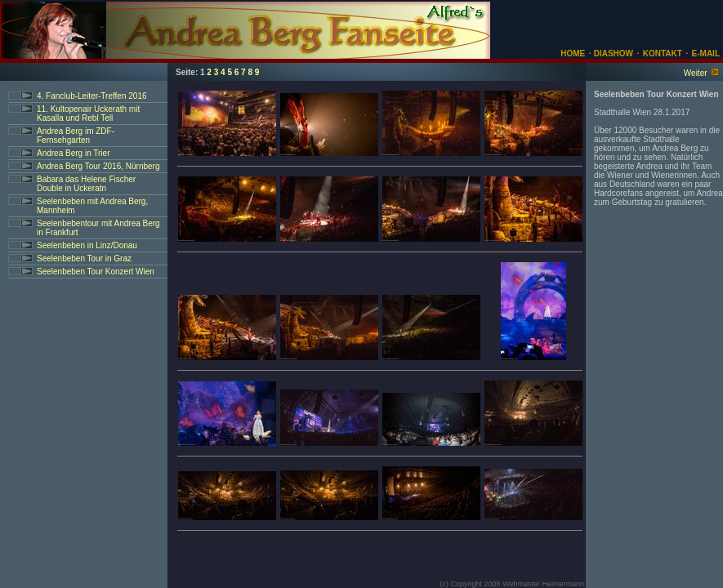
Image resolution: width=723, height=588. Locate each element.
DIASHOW (612, 53)
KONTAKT (663, 53)
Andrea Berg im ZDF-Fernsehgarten (76, 136)
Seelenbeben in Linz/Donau (87, 245)
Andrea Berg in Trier (74, 153)
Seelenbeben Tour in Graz (84, 258)
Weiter (696, 73)
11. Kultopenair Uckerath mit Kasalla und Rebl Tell (88, 114)
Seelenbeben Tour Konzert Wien (96, 272)
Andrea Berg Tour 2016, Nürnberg (98, 166)
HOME (573, 53)
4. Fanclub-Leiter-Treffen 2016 (92, 96)
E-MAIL (706, 53)
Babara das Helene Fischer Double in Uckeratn (86, 184)
